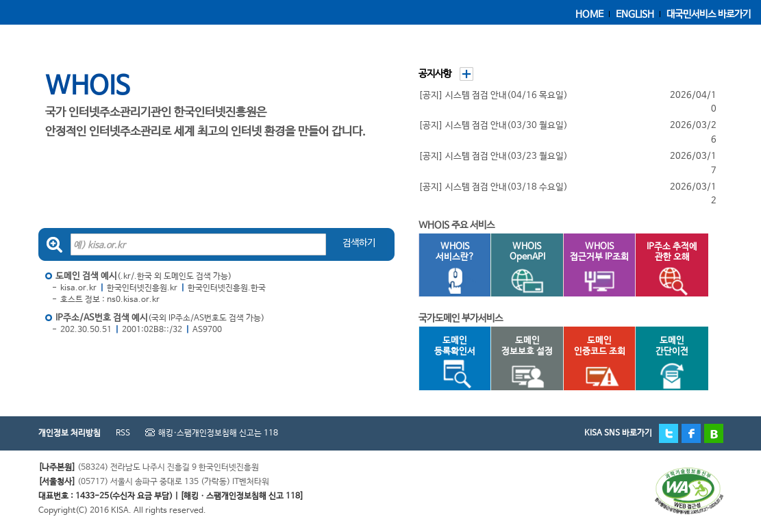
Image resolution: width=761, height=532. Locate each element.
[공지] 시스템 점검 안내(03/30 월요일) (493, 126)
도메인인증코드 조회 (594, 363)
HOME (589, 14)
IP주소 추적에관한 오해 (666, 269)
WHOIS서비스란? (449, 269)
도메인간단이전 (665, 363)
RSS (123, 433)
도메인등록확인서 (449, 363)
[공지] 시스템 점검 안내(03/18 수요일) (493, 187)
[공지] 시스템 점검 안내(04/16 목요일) (493, 96)
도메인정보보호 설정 (522, 363)
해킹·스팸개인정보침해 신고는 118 (218, 433)
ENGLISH (635, 14)
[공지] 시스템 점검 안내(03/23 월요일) (493, 156)
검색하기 (359, 243)
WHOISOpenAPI (521, 269)
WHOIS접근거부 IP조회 (596, 269)
